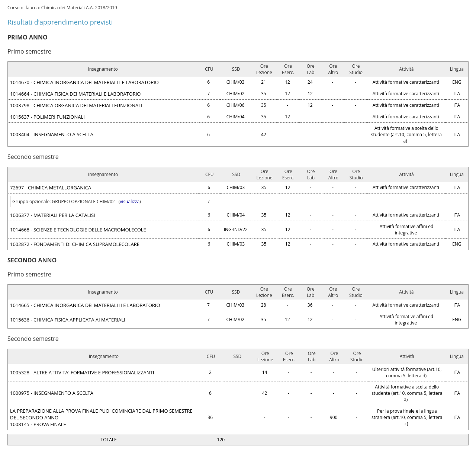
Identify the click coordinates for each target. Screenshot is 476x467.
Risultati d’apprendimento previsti (60, 22)
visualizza (130, 201)
